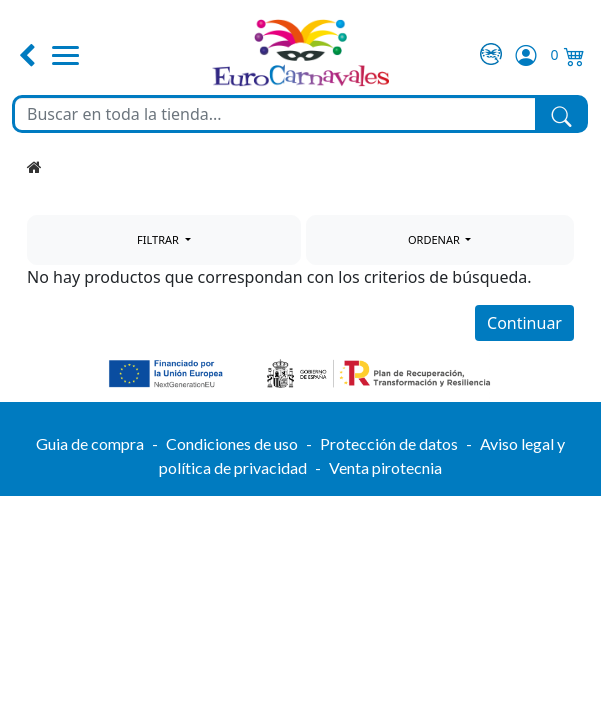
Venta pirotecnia (385, 467)
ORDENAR (435, 239)
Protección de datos (389, 443)
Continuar (524, 323)
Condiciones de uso (232, 443)
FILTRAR (159, 239)
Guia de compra (90, 443)
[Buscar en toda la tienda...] (275, 114)
